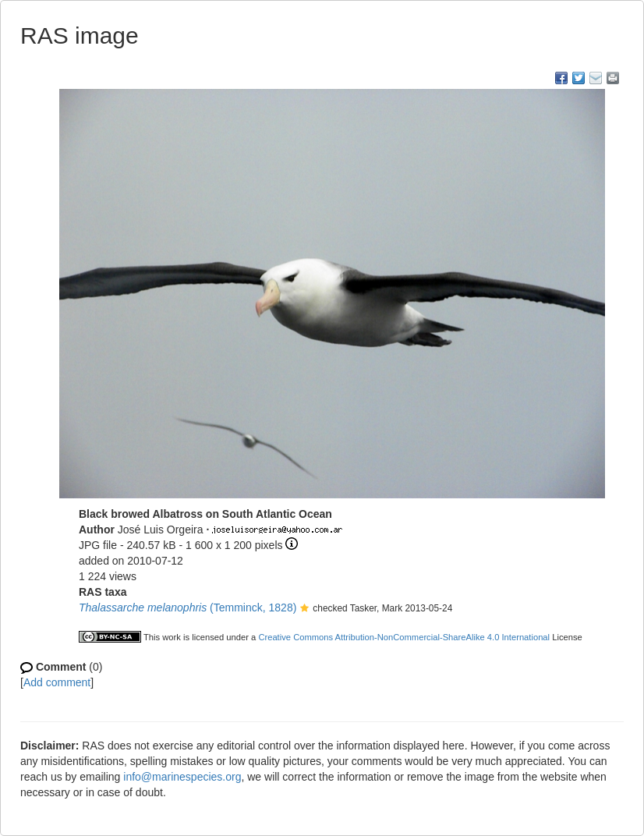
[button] (304, 609)
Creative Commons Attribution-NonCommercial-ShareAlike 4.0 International (404, 637)
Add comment (57, 682)
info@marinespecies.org (182, 777)
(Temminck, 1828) (188, 608)
